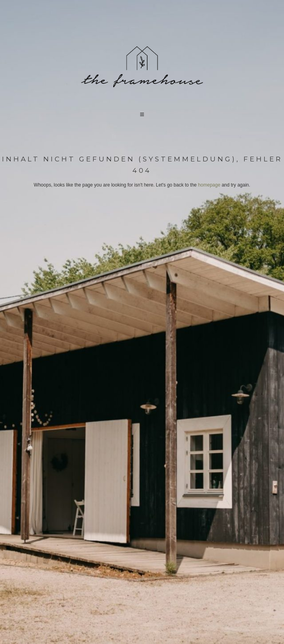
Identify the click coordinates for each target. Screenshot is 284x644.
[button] (142, 114)
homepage (209, 185)
